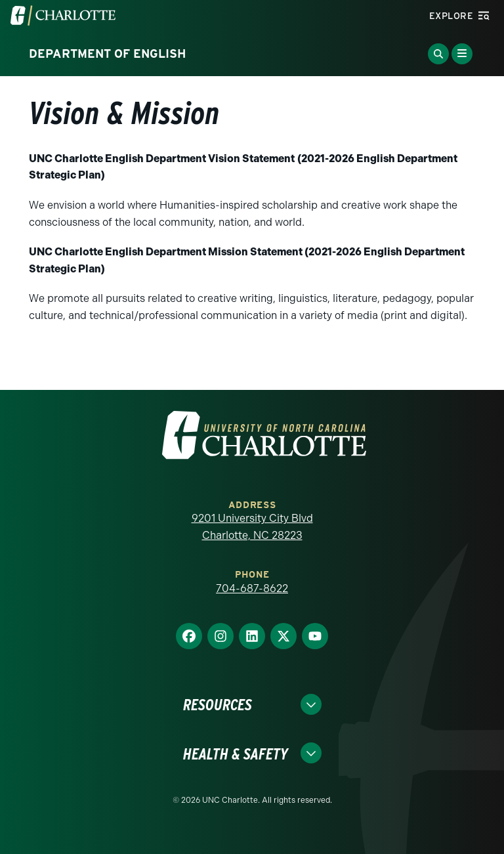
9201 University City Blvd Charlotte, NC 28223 (252, 527)
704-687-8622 (252, 588)
